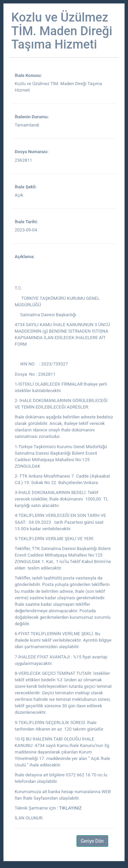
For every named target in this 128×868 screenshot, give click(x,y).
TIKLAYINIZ (70, 808)
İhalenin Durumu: (32, 117)
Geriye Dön (92, 841)
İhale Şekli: (26, 187)
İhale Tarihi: (26, 222)
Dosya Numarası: (32, 152)
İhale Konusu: (28, 75)
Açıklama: (25, 257)
